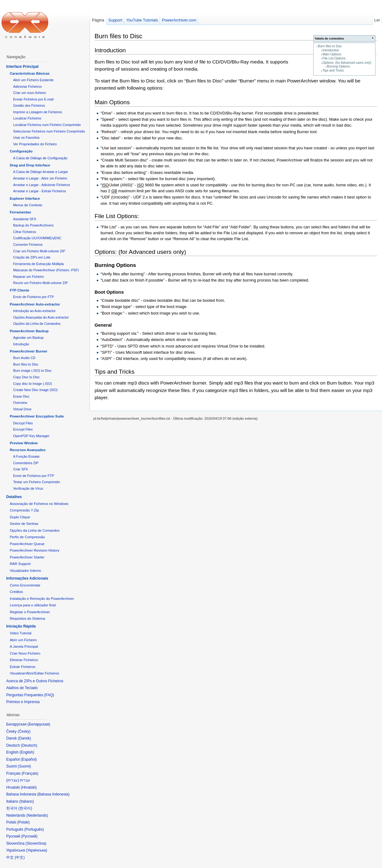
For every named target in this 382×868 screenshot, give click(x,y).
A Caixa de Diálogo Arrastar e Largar (40, 172)
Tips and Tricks (333, 70)
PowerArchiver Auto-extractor (35, 304)
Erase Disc (21, 396)
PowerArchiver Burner (28, 351)
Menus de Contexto (28, 205)
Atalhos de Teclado (22, 688)
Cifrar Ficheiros (24, 232)
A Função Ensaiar (26, 456)
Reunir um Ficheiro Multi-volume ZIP (40, 283)
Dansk (24, 738)
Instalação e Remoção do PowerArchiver (42, 599)
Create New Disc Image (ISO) (35, 390)
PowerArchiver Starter (27, 557)
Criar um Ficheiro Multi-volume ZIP (39, 251)
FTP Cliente (19, 290)
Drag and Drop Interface (30, 165)
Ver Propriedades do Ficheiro (35, 144)
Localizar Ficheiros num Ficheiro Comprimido (47, 125)
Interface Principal (22, 67)
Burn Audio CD (24, 358)
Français (30, 773)
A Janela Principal (24, 646)
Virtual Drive (22, 409)
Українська (36, 850)
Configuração (21, 151)
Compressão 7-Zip (24, 510)
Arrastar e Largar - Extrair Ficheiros (40, 191)
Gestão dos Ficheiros (29, 105)
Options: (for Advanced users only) (347, 63)
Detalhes (14, 497)
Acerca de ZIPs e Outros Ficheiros (35, 681)
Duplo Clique (20, 517)
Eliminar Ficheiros (24, 660)
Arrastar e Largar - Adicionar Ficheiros (42, 185)
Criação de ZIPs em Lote (32, 257)
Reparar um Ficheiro (28, 277)
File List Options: (334, 58)
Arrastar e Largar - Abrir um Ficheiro (40, 178)
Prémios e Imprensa (23, 702)
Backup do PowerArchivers (33, 225)
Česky (24, 731)
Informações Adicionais (27, 578)
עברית (13, 780)
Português (34, 829)
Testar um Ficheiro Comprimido (36, 482)
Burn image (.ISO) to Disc (32, 371)
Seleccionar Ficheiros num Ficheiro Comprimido (49, 131)
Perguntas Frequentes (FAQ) (30, 695)
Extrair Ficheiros (22, 667)
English (27, 752)
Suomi (24, 766)
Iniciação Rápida (21, 626)
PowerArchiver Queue (27, 544)
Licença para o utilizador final (33, 605)
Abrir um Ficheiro (23, 640)
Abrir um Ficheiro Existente (33, 80)
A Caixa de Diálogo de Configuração (40, 158)
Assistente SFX (25, 219)
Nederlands (37, 815)
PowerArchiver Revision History (35, 550)
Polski (23, 822)
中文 (20, 857)
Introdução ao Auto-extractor (34, 311)
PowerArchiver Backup (29, 331)
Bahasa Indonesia (53, 794)
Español (29, 759)
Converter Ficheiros (28, 245)
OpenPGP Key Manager (31, 436)
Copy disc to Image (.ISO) (33, 384)
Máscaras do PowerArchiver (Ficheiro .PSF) (46, 270)
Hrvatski (29, 787)
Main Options (332, 54)
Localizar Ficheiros (27, 118)
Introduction (331, 50)
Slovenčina (36, 843)
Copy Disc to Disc (26, 377)
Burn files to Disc (330, 46)
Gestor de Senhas (24, 524)
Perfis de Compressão (27, 537)
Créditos (16, 592)
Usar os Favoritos (26, 138)
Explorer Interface (25, 198)
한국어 (25, 808)
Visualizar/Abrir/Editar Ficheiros (34, 673)
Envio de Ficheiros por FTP (33, 297)
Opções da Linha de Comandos (37, 324)
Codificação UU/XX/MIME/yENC (37, 238)
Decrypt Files (23, 423)
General (103, 325)
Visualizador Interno (25, 571)
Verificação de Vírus (28, 488)
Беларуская (39, 724)
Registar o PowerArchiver (30, 612)
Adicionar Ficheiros (27, 86)
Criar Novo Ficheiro (25, 653)
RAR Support (20, 564)
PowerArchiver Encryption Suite (37, 416)
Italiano (27, 801)
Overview (20, 403)
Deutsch (29, 745)
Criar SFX (21, 469)
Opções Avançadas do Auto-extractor (41, 317)
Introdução (21, 344)
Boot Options (109, 292)
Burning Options (338, 66)
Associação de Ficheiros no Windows (39, 504)
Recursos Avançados (28, 450)
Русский (29, 836)
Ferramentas (20, 212)
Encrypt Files (23, 429)
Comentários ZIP (26, 463)
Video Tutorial (20, 633)
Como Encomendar (25, 585)
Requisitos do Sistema (27, 618)
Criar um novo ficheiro (30, 93)
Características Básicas (30, 73)
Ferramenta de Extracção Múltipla (38, 264)
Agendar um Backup (28, 338)
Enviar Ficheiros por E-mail (33, 99)
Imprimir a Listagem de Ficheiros (37, 112)
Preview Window (24, 443)
